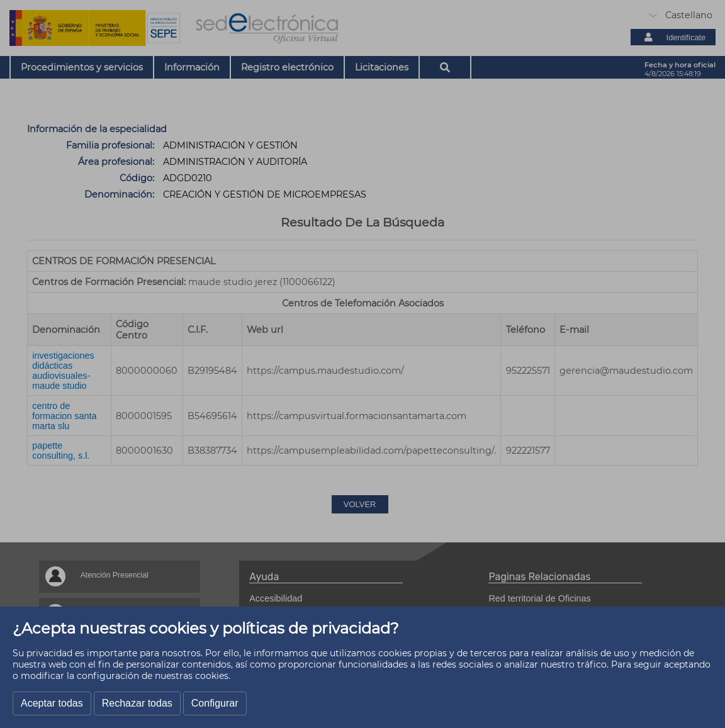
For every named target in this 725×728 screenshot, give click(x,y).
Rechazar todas (137, 703)
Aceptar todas (52, 703)
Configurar (215, 703)
